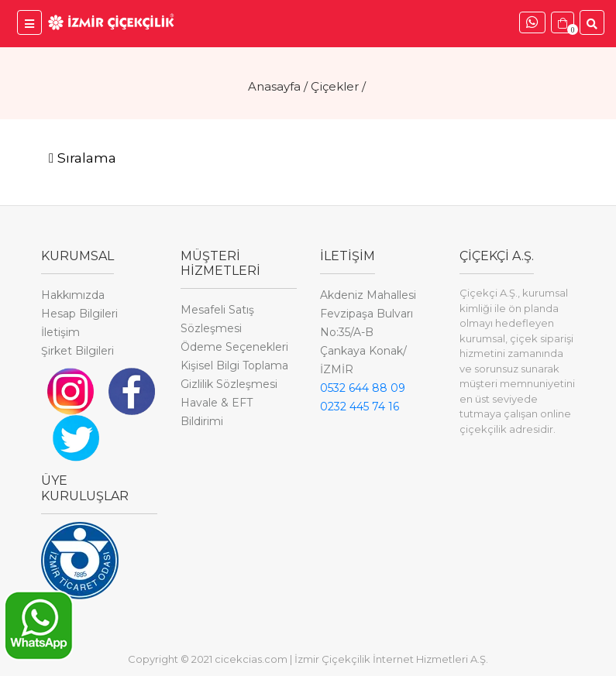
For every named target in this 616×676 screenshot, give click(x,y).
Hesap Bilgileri (79, 314)
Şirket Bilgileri (77, 351)
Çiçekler (335, 86)
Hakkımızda (73, 295)
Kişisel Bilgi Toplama (234, 365)
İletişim (60, 332)
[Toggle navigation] (83, 159)
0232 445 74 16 (360, 407)
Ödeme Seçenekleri (234, 347)
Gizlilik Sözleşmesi (229, 384)
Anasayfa (274, 86)
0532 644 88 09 (363, 388)
